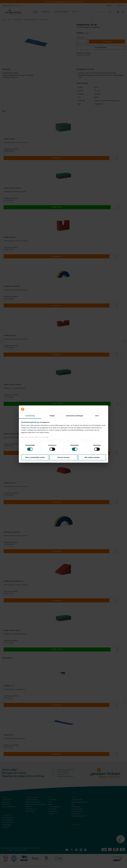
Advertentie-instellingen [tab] (75, 416)
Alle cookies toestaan (92, 457)
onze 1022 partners (33, 425)
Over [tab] (97, 416)
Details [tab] (52, 416)
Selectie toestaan (64, 457)
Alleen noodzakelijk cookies (35, 457)
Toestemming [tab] (30, 416)
